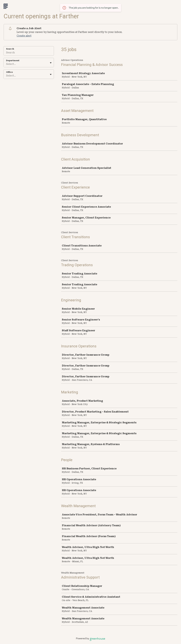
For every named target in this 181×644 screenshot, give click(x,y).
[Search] (29, 53)
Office (9, 72)
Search (10, 49)
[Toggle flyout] (51, 63)
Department (13, 60)
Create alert (24, 36)
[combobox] (6, 64)
